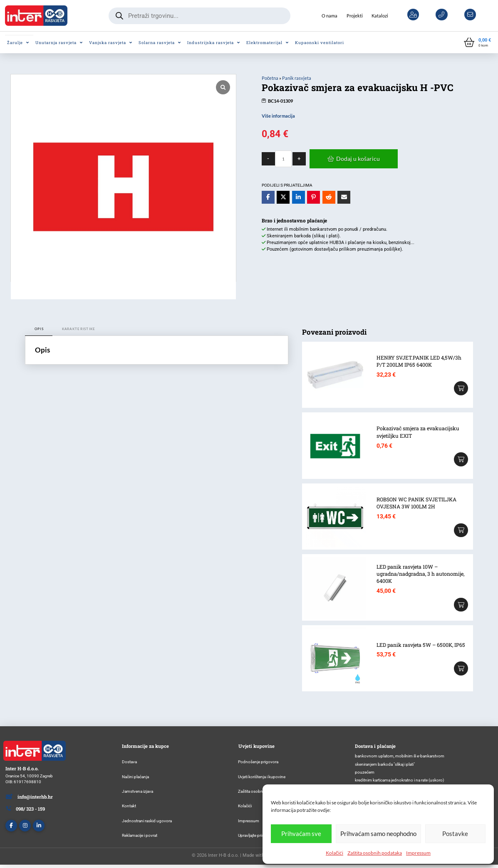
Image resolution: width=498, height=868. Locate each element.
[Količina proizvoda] (283, 159)
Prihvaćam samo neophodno (378, 833)
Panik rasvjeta (297, 78)
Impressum (418, 853)
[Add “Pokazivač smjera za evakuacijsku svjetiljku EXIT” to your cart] (461, 459)
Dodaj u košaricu (358, 159)
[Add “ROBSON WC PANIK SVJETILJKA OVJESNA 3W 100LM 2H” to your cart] (461, 530)
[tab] (39, 329)
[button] (477, 43)
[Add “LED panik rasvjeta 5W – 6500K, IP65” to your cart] (461, 668)
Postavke (455, 833)
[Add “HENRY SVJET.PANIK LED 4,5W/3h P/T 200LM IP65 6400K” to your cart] (461, 388)
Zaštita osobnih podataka (375, 853)
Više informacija (278, 116)
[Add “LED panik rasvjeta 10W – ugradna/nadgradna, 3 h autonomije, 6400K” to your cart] (461, 605)
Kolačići (334, 853)
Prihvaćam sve (301, 833)
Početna (270, 78)
